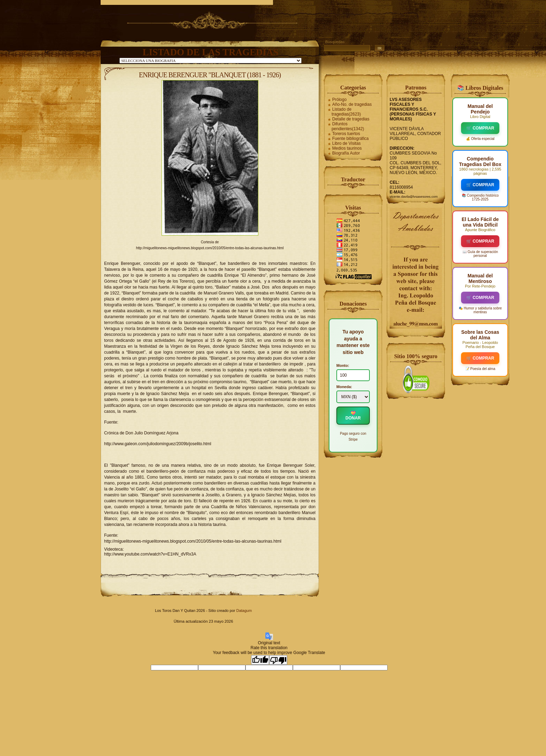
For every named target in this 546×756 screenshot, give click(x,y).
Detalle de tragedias (351, 119)
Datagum (244, 611)
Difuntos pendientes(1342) (348, 126)
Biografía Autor (346, 153)
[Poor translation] (278, 660)
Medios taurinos (347, 148)
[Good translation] (260, 660)
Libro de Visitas (346, 143)
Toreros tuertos (346, 134)
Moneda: (344, 387)
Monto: (343, 365)
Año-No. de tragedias (352, 104)
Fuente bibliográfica (350, 139)
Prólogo (339, 100)
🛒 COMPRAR (480, 128)
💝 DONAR (353, 416)
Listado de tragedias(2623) (346, 112)
